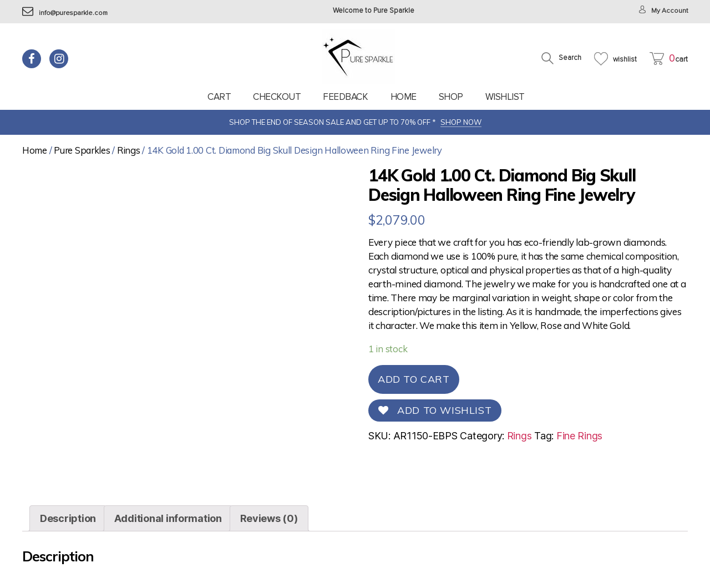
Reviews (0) (269, 518)
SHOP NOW (461, 122)
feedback (345, 97)
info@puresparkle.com (67, 13)
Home (404, 97)
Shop (451, 97)
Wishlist (505, 97)
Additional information (168, 518)
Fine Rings (579, 436)
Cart (219, 97)
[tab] (68, 518)
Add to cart (414, 379)
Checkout (277, 97)
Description (68, 518)
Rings (129, 150)
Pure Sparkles (82, 150)
